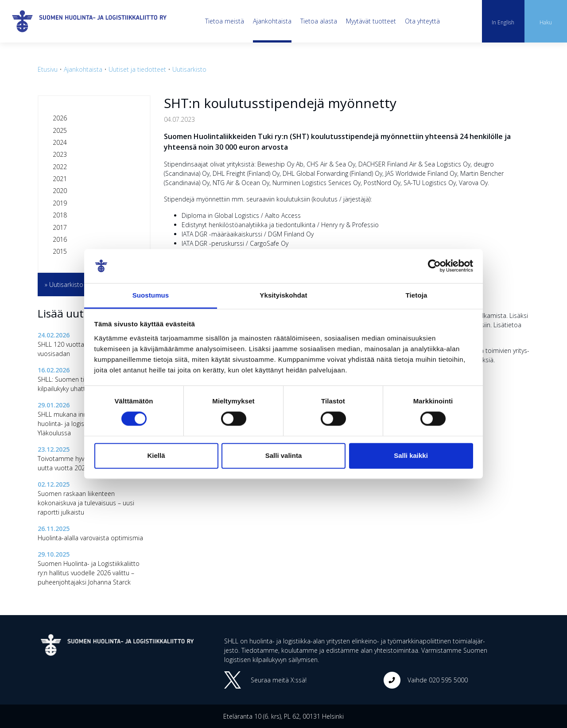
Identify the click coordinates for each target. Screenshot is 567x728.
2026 (60, 118)
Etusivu (48, 69)
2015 (60, 251)
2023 (60, 154)
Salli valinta (284, 455)
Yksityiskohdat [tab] (283, 295)
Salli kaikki (411, 455)
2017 (60, 227)
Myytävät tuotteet (371, 21)
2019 (60, 203)
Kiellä (156, 455)
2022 (60, 167)
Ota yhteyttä (422, 21)
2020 (60, 191)
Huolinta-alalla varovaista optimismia (90, 538)
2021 (60, 179)
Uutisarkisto (189, 69)
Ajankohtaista (272, 21)
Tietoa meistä (225, 21)
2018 (60, 215)
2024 (60, 142)
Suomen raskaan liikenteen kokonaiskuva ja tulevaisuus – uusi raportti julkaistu (86, 503)
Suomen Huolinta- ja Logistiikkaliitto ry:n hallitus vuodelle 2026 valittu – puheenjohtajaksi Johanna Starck (89, 573)
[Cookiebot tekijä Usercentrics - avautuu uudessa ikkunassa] (434, 266)
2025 (60, 130)
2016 (60, 239)
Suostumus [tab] (151, 295)
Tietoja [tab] (417, 295)
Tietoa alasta (319, 21)
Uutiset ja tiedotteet (137, 69)
